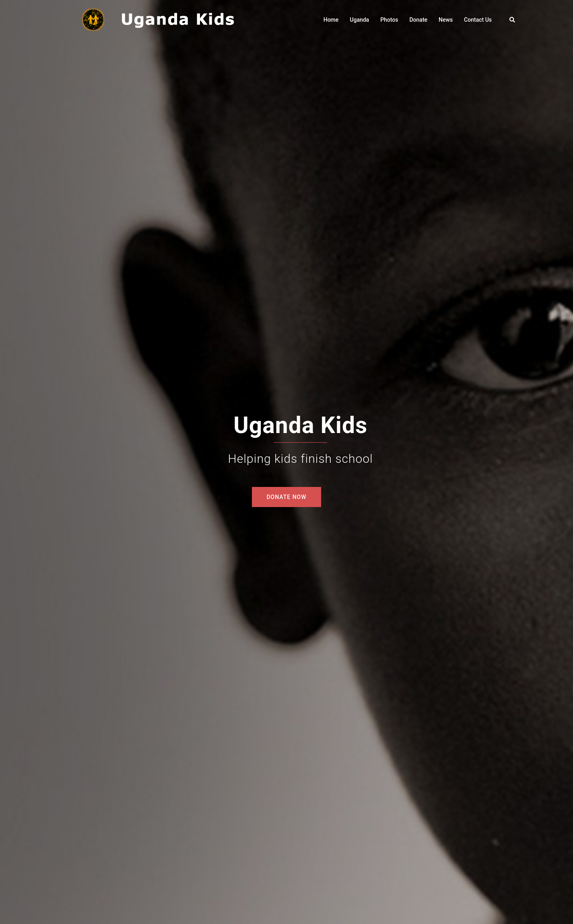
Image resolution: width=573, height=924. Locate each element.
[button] (513, 20)
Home (331, 20)
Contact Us (478, 20)
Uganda (359, 20)
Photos (389, 20)
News (446, 20)
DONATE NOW (286, 497)
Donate (418, 20)
